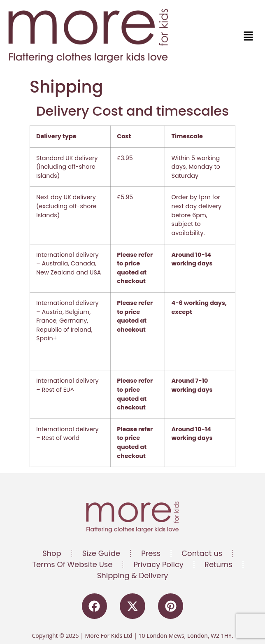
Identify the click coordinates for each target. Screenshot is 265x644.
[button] (195, 37)
